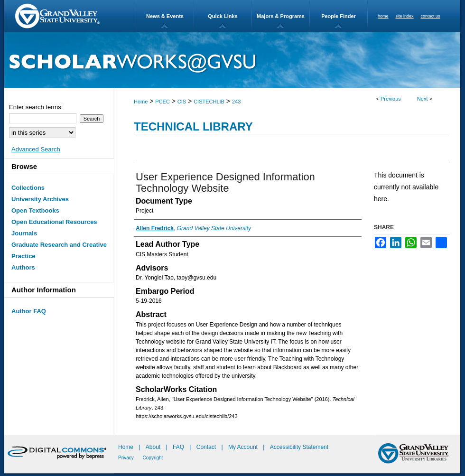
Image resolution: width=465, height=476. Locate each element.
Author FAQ (29, 311)
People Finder (339, 16)
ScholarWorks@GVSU (232, 60)
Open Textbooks (35, 210)
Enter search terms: (36, 107)
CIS (182, 102)
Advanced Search (36, 149)
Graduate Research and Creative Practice (59, 250)
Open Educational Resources (54, 222)
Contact (206, 447)
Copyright (153, 458)
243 (236, 102)
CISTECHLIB (209, 102)
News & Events (165, 16)
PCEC (163, 102)
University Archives (40, 199)
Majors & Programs (281, 16)
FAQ (179, 447)
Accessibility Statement (299, 447)
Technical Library (193, 126)
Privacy (127, 458)
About (154, 447)
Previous (391, 99)
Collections (28, 188)
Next (423, 99)
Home (141, 102)
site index (405, 16)
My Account (244, 447)
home (383, 16)
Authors (23, 267)
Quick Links (223, 16)
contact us (431, 16)
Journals (24, 233)
